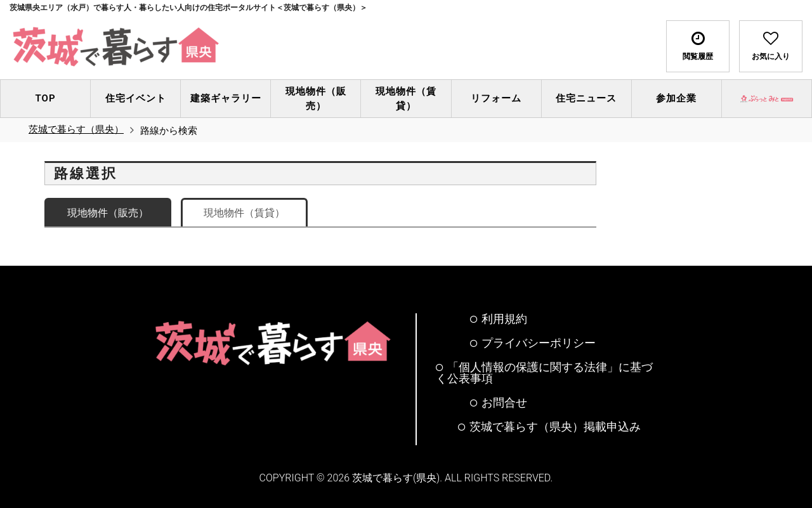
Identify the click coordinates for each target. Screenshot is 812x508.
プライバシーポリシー (533, 343)
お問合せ (499, 403)
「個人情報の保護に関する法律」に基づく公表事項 (544, 373)
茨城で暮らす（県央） (76, 129)
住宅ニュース (586, 98)
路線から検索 (169, 131)
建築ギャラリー (226, 98)
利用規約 (499, 319)
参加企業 (676, 98)
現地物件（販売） (316, 99)
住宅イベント (136, 98)
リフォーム (496, 98)
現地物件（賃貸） (406, 99)
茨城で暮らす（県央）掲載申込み (549, 427)
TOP (46, 98)
